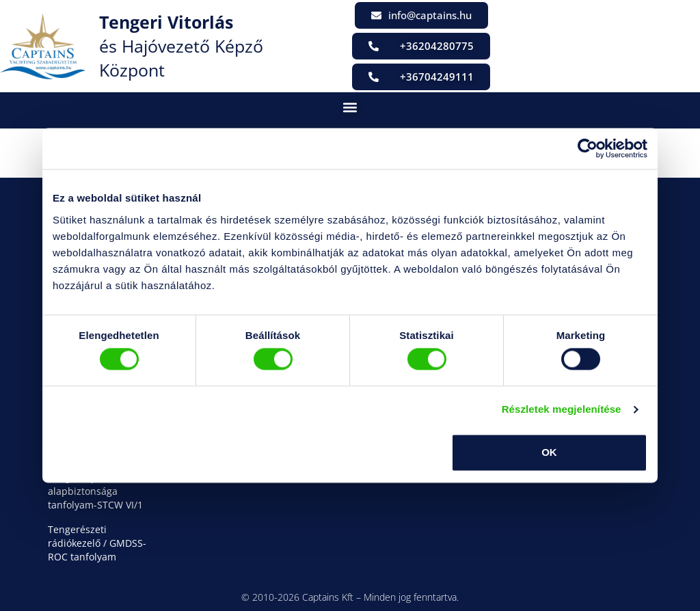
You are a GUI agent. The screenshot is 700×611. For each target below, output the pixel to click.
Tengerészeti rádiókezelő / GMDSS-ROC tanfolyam (97, 543)
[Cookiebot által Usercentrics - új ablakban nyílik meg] (588, 148)
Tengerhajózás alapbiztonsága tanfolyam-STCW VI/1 (95, 491)
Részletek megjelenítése (562, 410)
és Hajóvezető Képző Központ (181, 46)
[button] (350, 107)
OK (549, 452)
